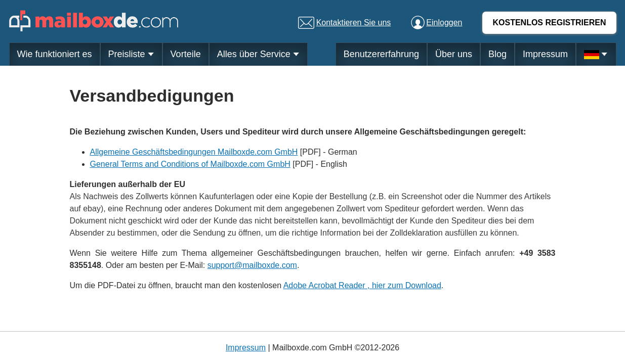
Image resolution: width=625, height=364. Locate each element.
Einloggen (444, 22)
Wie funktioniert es (55, 54)
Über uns (454, 54)
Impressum (545, 54)
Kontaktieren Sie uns (354, 22)
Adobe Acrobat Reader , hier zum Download (362, 285)
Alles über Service (258, 54)
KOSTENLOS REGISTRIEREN (549, 22)
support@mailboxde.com (252, 265)
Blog (497, 54)
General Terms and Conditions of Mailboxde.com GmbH (190, 164)
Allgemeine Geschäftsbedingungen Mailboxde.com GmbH (194, 152)
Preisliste (131, 54)
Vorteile (186, 54)
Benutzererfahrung (381, 54)
